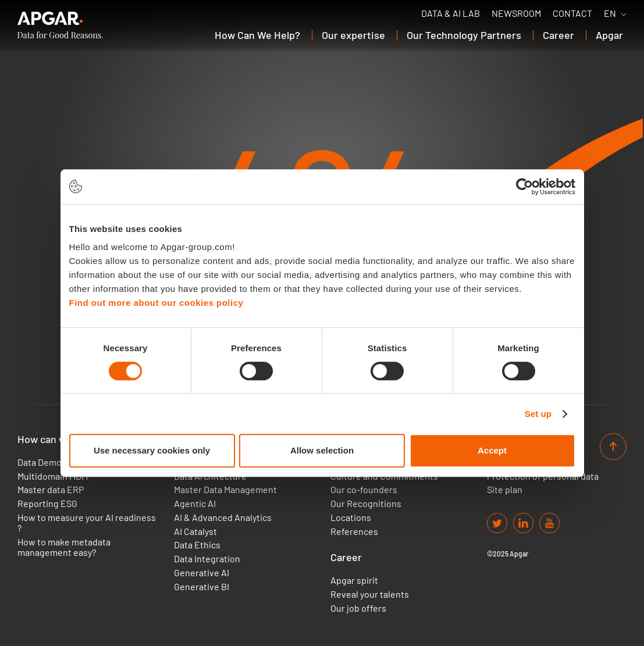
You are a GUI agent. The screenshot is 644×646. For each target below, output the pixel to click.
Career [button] (558, 35)
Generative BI (202, 587)
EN (610, 13)
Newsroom (516, 13)
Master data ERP (51, 490)
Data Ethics (197, 545)
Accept (492, 450)
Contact (572, 13)
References (354, 531)
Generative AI (202, 573)
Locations (351, 517)
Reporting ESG (47, 504)
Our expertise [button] (353, 35)
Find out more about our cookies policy (156, 303)
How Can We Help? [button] (257, 35)
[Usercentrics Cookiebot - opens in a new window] (524, 187)
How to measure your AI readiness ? (87, 523)
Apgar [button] (609, 35)
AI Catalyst (195, 531)
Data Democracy (50, 462)
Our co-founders (364, 490)
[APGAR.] (60, 25)
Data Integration (207, 559)
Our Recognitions (366, 504)
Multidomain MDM (53, 476)
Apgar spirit (354, 580)
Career (346, 557)
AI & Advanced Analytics (223, 517)
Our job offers (358, 608)
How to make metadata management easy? (64, 547)
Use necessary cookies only (152, 450)
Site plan (505, 490)
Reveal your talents (370, 594)
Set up (538, 414)
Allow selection (322, 450)
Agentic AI (195, 504)
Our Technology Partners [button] (464, 35)
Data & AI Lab (451, 13)
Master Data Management (225, 490)
